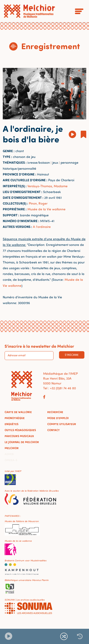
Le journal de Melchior (22, 442)
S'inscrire (72, 355)
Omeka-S (11, 460)
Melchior (12, 448)
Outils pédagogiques (20, 430)
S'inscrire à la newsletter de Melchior (39, 346)
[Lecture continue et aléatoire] (64, 636)
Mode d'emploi (58, 418)
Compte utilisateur (62, 424)
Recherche (55, 412)
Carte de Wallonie (18, 412)
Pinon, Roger (38, 203)
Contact (53, 430)
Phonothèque (15, 418)
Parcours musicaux (19, 436)
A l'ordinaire (42, 227)
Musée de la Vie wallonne (46, 209)
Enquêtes (12, 424)
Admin (9, 454)
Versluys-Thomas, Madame (47, 186)
